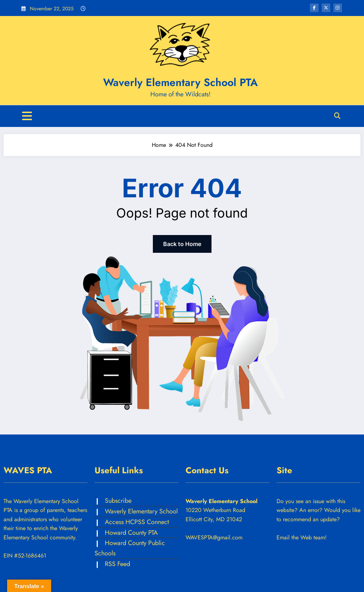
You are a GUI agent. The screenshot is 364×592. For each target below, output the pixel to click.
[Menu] (27, 116)
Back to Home (182, 244)
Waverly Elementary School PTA (180, 82)
